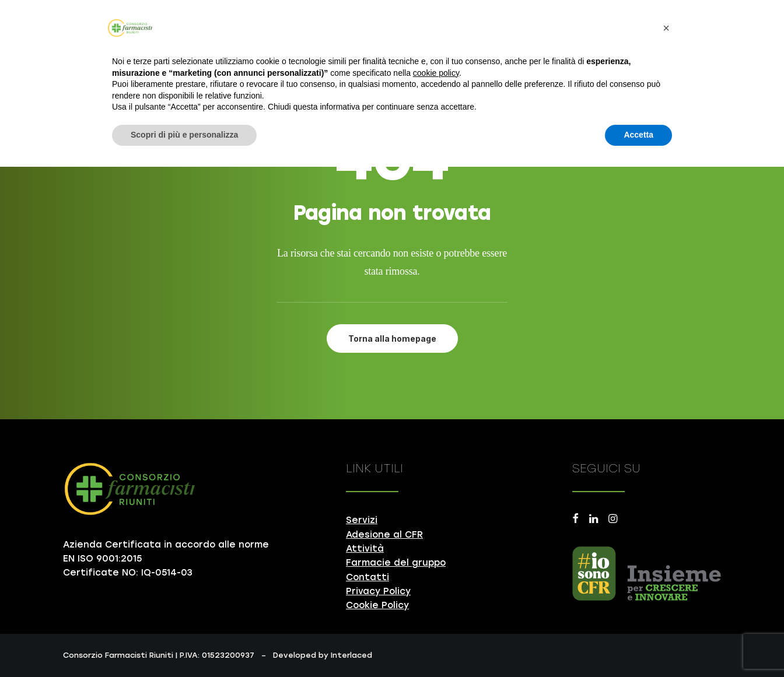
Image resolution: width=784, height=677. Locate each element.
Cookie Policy (377, 605)
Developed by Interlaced (323, 655)
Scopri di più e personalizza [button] (184, 135)
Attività (365, 549)
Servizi (362, 520)
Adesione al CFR (384, 535)
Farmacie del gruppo (396, 563)
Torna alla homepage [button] (392, 338)
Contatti (367, 577)
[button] (575, 520)
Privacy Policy (378, 591)
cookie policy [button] (436, 73)
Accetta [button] (638, 135)
